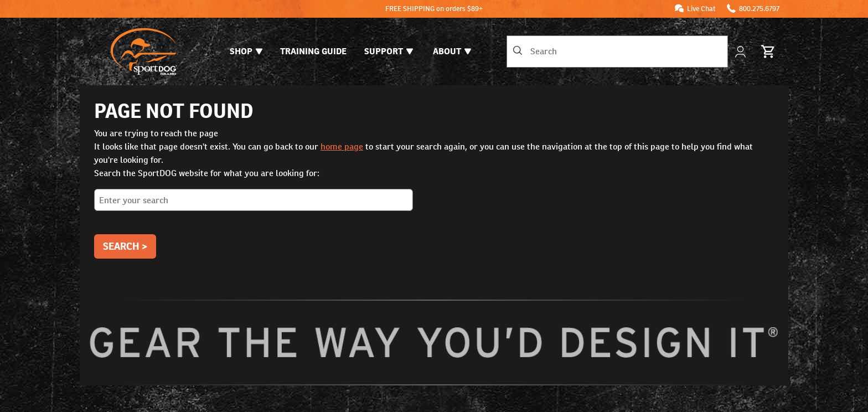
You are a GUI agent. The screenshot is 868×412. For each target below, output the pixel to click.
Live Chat (701, 9)
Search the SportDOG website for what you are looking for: (434, 194)
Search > (125, 246)
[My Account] (742, 52)
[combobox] (617, 51)
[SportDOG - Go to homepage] (144, 51)
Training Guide (313, 51)
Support (389, 51)
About (452, 51)
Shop (246, 51)
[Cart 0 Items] (768, 51)
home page (342, 146)
